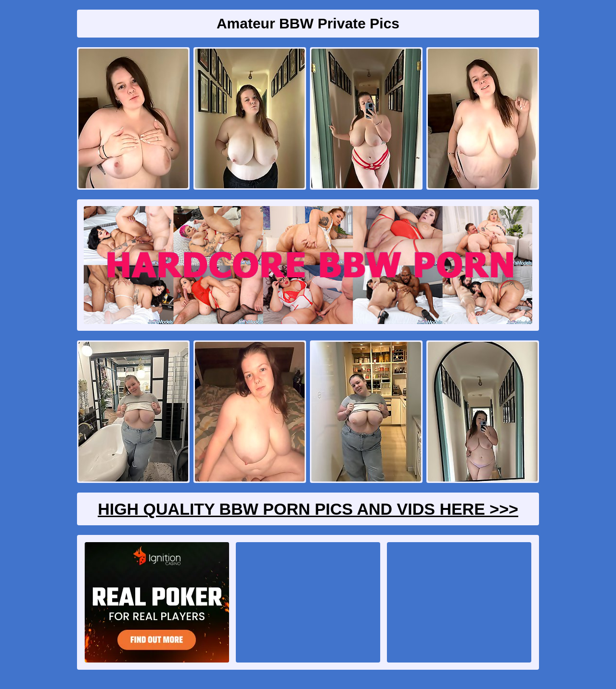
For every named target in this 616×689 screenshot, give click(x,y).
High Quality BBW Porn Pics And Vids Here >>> (308, 509)
